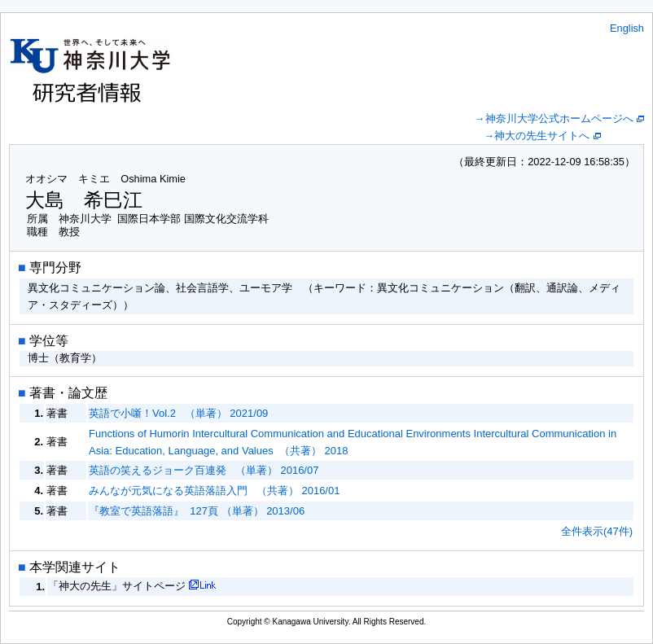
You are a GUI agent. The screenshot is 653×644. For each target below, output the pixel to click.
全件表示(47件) (597, 531)
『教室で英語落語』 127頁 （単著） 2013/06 (197, 511)
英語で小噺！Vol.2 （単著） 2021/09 (178, 413)
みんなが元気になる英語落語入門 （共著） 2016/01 (214, 491)
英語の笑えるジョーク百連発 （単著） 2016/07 (204, 470)
